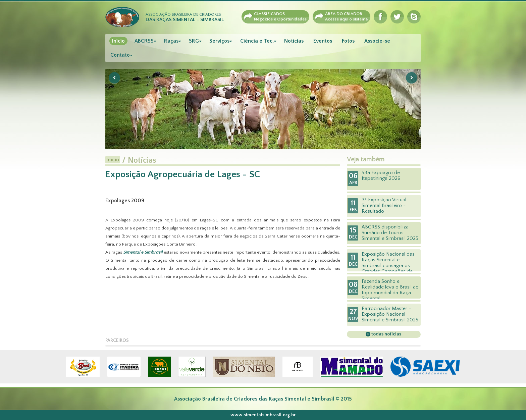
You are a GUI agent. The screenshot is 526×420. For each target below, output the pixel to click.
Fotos (348, 41)
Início (118, 41)
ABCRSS (144, 41)
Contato (120, 55)
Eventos (323, 41)
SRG (194, 41)
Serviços (219, 41)
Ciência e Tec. (257, 41)
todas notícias (386, 334)
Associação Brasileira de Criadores (185, 17)
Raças (171, 41)
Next (412, 78)
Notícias (294, 41)
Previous (114, 78)
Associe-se (377, 41)
